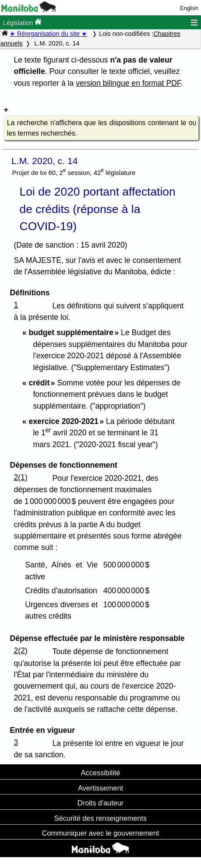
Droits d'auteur (101, 803)
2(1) (20, 477)
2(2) (20, 651)
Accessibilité (101, 773)
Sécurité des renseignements (100, 818)
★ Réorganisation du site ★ (48, 34)
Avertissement (100, 788)
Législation (22, 22)
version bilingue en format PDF (128, 83)
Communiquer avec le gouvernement (100, 833)
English (189, 8)
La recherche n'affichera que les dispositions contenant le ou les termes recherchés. (102, 128)
